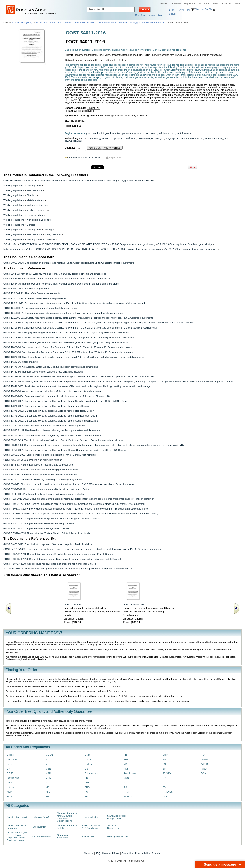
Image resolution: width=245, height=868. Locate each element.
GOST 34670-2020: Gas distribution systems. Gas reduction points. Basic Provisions (48, 544)
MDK (9, 792)
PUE (126, 759)
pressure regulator (132, 133)
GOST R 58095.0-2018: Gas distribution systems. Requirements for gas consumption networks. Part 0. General (62, 559)
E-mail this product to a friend (84, 157)
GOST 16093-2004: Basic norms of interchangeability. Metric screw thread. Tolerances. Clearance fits (57, 396)
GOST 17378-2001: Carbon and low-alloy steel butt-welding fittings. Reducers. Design (49, 411)
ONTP (88, 759)
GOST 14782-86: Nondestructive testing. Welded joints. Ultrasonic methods (43, 372)
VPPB (205, 764)
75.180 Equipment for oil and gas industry (134, 244)
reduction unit (150, 133)
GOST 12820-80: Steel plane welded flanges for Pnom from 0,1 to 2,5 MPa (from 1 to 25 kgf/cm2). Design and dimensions (68, 347)
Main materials (35, 190)
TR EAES (168, 792)
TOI (165, 787)
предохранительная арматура (182, 138)
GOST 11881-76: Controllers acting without (26, 288)
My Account (184, 10)
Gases (52, 239)
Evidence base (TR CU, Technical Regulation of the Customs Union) (17, 836)
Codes (10, 755)
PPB (87, 796)
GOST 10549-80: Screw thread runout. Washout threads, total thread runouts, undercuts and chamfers (57, 279)
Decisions (12, 759)
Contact (238, 3)
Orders (88, 764)
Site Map (157, 853)
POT (87, 792)
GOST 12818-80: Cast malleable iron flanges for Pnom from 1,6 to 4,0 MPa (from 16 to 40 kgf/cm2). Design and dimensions (69, 338)
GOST (10, 773)
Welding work (34, 186)
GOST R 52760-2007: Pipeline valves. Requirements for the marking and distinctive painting (52, 519)
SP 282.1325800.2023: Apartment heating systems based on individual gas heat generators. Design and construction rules (68, 569)
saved (173, 14)
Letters (10, 787)
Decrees (11, 764)
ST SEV (167, 773)
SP (164, 769)
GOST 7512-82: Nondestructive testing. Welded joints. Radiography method (43, 479)
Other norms (91, 773)
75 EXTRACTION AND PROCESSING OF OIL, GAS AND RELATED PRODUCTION (65, 244)
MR (47, 764)
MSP (48, 773)
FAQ (98, 853)
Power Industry (90, 817)
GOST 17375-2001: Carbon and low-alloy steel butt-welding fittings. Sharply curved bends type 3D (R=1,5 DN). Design (66, 401)
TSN (165, 796)
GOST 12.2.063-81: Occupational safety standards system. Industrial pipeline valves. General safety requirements (63, 313)
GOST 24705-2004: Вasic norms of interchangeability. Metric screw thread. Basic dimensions (52, 435)
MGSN (49, 755)
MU (47, 783)
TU (203, 755)
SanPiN (128, 796)
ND (47, 787)
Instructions (13, 778)
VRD (204, 769)
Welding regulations (14, 186)
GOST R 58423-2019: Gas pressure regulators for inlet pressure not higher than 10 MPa (50, 564)
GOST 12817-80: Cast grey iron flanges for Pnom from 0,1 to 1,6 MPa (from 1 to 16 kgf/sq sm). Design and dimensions (66, 332)
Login (172, 10)
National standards (13, 249)
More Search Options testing (148, 15)
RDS (126, 769)
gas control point (95, 133)
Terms (215, 3)
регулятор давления (211, 138)
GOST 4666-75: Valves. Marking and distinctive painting (33, 460)
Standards (41, 23)
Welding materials (36, 205)
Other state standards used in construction (73, 23)
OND (87, 755)
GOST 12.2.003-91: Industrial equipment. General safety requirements (40, 308)
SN (164, 759)
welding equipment (37, 210)
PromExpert (88, 836)
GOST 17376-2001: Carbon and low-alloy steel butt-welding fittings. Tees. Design (46, 406)
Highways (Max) (40, 817)
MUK (48, 778)
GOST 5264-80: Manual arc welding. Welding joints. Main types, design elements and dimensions (55, 274)
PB (86, 778)
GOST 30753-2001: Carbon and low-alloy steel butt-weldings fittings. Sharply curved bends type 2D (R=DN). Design (64, 450)
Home (164, 3)
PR (125, 755)
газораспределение (98, 138)
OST (87, 769)
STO (165, 778)
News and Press (111, 853)
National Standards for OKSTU (67, 827)
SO (164, 764)
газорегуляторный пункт (123, 138)
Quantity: (70, 148)
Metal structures (35, 200)
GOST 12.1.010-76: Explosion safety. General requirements (35, 298)
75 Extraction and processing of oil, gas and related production (132, 23)
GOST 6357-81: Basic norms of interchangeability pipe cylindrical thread (41, 470)
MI (47, 759)
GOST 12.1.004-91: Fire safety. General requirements (32, 293)
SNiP (165, 755)
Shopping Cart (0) (203, 9)
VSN (204, 773)
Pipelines (32, 195)
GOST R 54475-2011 (134, 604)
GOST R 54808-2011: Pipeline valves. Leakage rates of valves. (37, 528)
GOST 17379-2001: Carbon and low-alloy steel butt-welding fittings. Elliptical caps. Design (51, 416)
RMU (126, 778)
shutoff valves (184, 133)
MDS (9, 796)
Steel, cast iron (53, 234)
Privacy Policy (143, 853)
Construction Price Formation (16, 827)
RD (125, 764)
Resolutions (130, 773)
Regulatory (189, 3)
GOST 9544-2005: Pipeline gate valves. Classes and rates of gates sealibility (44, 494)
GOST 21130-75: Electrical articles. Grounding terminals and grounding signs (44, 426)
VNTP (205, 759)
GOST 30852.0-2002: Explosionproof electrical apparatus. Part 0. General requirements (49, 455)
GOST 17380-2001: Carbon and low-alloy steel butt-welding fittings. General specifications (51, 421)
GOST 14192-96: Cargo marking (21, 362)
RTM (126, 792)
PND (87, 787)
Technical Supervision (113, 827)
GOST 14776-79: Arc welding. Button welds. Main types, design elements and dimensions (51, 367)
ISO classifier (10, 244)
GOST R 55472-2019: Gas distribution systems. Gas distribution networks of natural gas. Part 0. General (58, 554)
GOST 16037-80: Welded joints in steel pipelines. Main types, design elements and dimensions (53, 391)
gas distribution (113, 133)
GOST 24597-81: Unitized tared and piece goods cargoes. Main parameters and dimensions (52, 430)
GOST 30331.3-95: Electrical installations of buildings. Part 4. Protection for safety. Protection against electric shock (64, 440)
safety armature (167, 133)
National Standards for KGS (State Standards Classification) (67, 817)
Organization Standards (64, 836)
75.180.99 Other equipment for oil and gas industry (185, 244)
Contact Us (127, 853)
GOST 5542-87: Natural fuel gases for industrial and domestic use (38, 465)
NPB (48, 792)
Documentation (35, 215)
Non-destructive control (39, 220)
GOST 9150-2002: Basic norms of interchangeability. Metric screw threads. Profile (46, 489)
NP (47, 796)
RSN (126, 787)
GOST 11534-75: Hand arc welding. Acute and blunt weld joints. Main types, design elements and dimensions (61, 284)
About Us (226, 3)
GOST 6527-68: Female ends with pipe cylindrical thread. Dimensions (40, 475)
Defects (31, 225)
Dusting (48, 230)
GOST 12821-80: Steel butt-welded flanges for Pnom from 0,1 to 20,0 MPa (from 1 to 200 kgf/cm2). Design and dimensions (68, 352)
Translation (175, 3)
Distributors (204, 3)
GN (8, 769)
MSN (48, 769)
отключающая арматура (151, 138)
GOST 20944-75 (73, 604)
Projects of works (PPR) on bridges (91, 827)
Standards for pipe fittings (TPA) (117, 817)
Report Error (116, 157)
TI (164, 783)
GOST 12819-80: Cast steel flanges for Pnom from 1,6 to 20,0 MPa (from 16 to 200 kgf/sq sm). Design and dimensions (66, 342)
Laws (10, 783)
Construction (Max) (22, 23)
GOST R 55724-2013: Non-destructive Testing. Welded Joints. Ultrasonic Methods (47, 533)
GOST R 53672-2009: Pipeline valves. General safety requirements (39, 523)
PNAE (88, 783)
